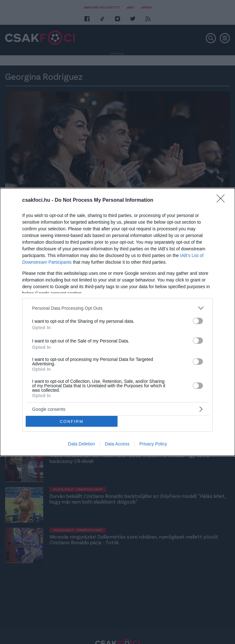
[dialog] (117, 322)
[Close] (223, 200)
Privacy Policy (153, 444)
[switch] (198, 321)
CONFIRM (72, 421)
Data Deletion (81, 444)
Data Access (117, 444)
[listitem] (117, 308)
